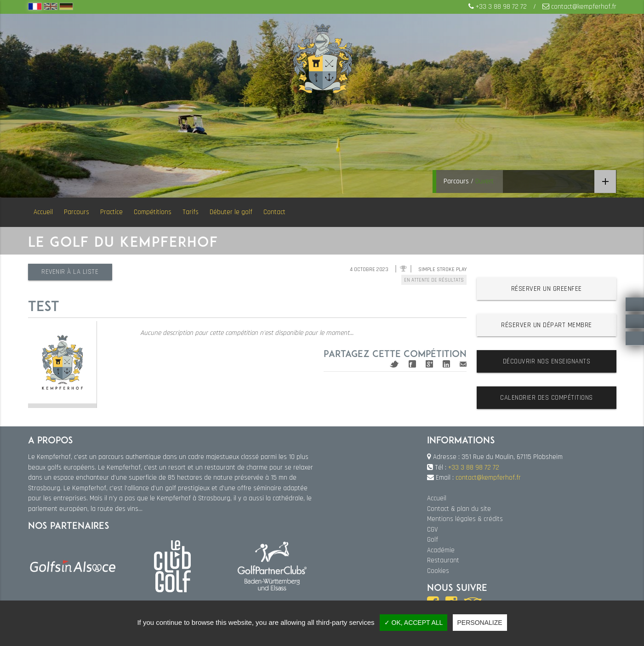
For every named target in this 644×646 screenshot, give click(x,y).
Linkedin (446, 364)
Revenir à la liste (71, 272)
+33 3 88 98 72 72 (501, 7)
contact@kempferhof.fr (584, 7)
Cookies (438, 571)
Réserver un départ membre (547, 325)
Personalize (480, 623)
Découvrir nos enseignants (547, 361)
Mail (463, 364)
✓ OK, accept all (414, 623)
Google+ (429, 364)
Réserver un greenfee (547, 289)
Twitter (394, 364)
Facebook (412, 364)
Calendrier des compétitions (547, 398)
